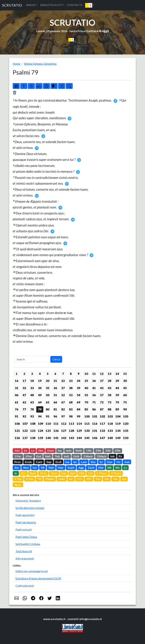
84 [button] (78, 409)
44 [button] (117, 388)
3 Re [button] (108, 450)
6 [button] (55, 374)
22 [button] (63, 381)
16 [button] (17, 381)
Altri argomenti (25, 558)
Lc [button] (125, 468)
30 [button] (125, 381)
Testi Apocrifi (24, 551)
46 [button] (17, 395)
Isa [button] (67, 462)
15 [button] (125, 374)
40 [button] (86, 388)
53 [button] (71, 395)
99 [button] (78, 416)
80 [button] (48, 409)
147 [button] (102, 438)
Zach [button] (91, 468)
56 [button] (94, 395)
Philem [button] (50, 479)
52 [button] (63, 395)
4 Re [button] (118, 450)
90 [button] (125, 409)
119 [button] (118, 424)
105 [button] (126, 416)
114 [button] (79, 424)
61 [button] (17, 402)
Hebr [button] (62, 479)
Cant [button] (39, 462)
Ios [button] (60, 450)
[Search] (32, 359)
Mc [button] (118, 468)
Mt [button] (109, 468)
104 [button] (118, 416)
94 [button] (40, 416)
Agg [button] (81, 468)
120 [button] (126, 424)
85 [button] (86, 409)
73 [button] (109, 402)
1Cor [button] (43, 473)
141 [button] (56, 438)
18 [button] (32, 381)
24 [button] (78, 381)
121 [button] (17, 431)
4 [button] (40, 374)
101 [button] (95, 416)
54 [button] (78, 395)
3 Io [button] (115, 479)
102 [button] (102, 416)
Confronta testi (25, 586)
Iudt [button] (67, 456)
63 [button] (32, 402)
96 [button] (55, 416)
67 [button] (63, 402)
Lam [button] (84, 462)
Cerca (56, 359)
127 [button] (64, 431)
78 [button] (32, 409)
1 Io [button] (98, 479)
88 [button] (109, 409)
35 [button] (48, 388)
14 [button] (117, 374)
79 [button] (40, 409)
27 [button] (102, 381)
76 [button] (17, 409)
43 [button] (109, 388)
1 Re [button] (89, 450)
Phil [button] (82, 473)
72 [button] (102, 402)
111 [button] (56, 424)
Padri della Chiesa (26, 537)
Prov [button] (18, 462)
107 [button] (25, 424)
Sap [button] (49, 462)
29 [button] (117, 381)
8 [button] (71, 374)
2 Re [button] (98, 450)
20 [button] (48, 381)
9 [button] (78, 374)
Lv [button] (33, 450)
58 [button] (109, 395)
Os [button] (118, 462)
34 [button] (40, 388)
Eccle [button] (28, 462)
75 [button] (125, 402)
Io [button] (16, 473)
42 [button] (102, 388)
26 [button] (94, 381)
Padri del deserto (26, 522)
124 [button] (40, 431)
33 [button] (32, 388)
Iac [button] (71, 479)
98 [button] (71, 416)
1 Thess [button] (102, 473)
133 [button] (110, 431)
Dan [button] (110, 462)
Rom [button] (33, 473)
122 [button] (25, 431)
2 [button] (24, 374)
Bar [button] (93, 462)
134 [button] (118, 431)
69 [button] (78, 402)
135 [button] (126, 431)
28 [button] (109, 381)
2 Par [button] (29, 456)
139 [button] (40, 438)
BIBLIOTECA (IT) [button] (51, 5)
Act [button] (23, 473)
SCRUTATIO (12, 5)
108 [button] (33, 424)
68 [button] (71, 402)
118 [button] (110, 424)
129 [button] (79, 431)
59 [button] (117, 395)
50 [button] (48, 395)
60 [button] (125, 395)
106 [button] (17, 424)
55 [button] (86, 395)
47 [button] (24, 395)
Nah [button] (51, 468)
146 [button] (95, 438)
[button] (90, 5)
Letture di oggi (98, 31)
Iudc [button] (69, 450)
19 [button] (40, 381)
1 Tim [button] (18, 479)
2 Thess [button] (116, 473)
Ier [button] (75, 462)
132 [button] (102, 431)
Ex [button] (26, 450)
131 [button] (95, 431)
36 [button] (55, 388)
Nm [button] (41, 450)
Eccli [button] (59, 462)
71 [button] (94, 402)
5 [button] (48, 374)
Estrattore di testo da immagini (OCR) (38, 578)
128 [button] (71, 431)
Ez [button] (101, 462)
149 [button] (118, 438)
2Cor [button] (54, 473)
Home (16, 64)
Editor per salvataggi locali (32, 571)
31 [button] (17, 388)
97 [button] (63, 416)
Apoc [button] (18, 485)
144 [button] (79, 438)
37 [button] (63, 388)
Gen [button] (17, 450)
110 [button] (48, 424)
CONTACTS (75, 5)
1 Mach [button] (88, 456)
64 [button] (40, 402)
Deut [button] (51, 450)
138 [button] (33, 438)
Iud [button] (124, 479)
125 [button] (48, 431)
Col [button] (90, 473)
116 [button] (95, 424)
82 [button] (63, 409)
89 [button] (117, 409)
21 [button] (55, 381)
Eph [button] (72, 473)
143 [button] (71, 438)
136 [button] (17, 438)
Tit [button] (39, 479)
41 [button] (94, 388)
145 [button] (87, 438)
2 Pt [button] (89, 479)
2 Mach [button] (102, 456)
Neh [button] (48, 456)
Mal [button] (101, 468)
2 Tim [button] (29, 479)
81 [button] (55, 409)
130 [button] (87, 431)
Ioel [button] (127, 462)
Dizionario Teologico (28, 501)
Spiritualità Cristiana (28, 544)
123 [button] (33, 431)
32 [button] (24, 388)
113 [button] (71, 424)
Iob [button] (112, 456)
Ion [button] (35, 468)
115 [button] (87, 424)
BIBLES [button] (31, 5)
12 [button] (102, 374)
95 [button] (48, 416)
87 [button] (102, 409)
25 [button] (86, 381)
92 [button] (24, 416)
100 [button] (87, 416)
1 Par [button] (18, 456)
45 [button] (125, 388)
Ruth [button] (79, 450)
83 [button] (71, 409)
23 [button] (71, 381)
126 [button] (56, 431)
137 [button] (25, 438)
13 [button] (109, 374)
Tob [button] (57, 456)
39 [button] (78, 388)
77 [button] (24, 409)
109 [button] (40, 424)
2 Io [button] (107, 479)
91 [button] (17, 416)
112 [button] (64, 424)
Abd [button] (26, 468)
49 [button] (40, 395)
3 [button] (32, 374)
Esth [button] (76, 456)
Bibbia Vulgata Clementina (40, 64)
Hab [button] (61, 468)
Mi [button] (43, 468)
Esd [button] (39, 456)
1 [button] (17, 374)
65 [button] (48, 402)
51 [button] (55, 395)
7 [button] (63, 374)
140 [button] (48, 438)
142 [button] (64, 438)
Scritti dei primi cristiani (30, 508)
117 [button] (102, 424)
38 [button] (71, 388)
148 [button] (110, 438)
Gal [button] (64, 473)
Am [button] (17, 468)
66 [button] (55, 402)
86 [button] (94, 409)
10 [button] (86, 374)
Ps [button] (120, 456)
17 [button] (24, 381)
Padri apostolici (25, 515)
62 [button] (24, 402)
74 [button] (117, 402)
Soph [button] (71, 468)
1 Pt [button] (80, 479)
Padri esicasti (24, 529)
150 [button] (126, 438)
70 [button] (86, 402)
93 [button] (32, 416)
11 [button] (94, 374)
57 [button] (102, 395)
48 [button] (32, 395)
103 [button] (110, 416)
